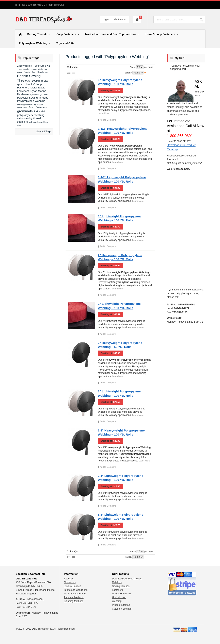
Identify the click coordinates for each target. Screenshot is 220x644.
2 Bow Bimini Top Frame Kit (34, 66)
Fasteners (117, 590)
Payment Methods (74, 597)
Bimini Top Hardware (36, 72)
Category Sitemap (122, 609)
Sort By (128, 73)
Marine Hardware (121, 594)
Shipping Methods (74, 601)
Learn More (104, 113)
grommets (25, 111)
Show (133, 67)
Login (106, 19)
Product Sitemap (121, 605)
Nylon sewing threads (39, 95)
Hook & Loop (119, 597)
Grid (73, 72)
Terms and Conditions (76, 590)
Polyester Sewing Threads (33, 98)
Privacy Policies (72, 586)
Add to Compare (108, 120)
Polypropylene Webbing (31, 101)
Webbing (117, 601)
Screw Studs (22, 108)
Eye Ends (21, 85)
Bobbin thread (40, 81)
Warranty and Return (75, 594)
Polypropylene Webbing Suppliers (31, 104)
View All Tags (43, 131)
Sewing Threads (121, 586)
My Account (120, 19)
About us (69, 579)
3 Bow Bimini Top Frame (27, 69)
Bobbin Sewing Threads (29, 78)
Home (20, 34)
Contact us (70, 582)
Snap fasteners (38, 107)
